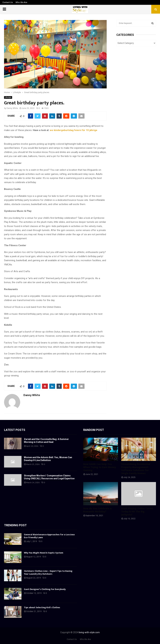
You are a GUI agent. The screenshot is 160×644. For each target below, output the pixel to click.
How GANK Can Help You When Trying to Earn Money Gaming (100, 467)
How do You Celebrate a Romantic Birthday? (97, 510)
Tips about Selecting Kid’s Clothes (42, 607)
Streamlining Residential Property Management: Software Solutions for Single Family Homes (136, 469)
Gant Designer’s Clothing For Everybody (45, 589)
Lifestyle (8, 97)
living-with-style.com (89, 632)
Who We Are (21, 2)
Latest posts (15, 430)
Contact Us (8, 2)
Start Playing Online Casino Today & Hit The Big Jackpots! (137, 512)
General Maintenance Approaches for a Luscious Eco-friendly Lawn (49, 536)
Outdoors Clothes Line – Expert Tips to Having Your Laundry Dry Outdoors (48, 572)
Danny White (12, 108)
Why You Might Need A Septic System (44, 553)
